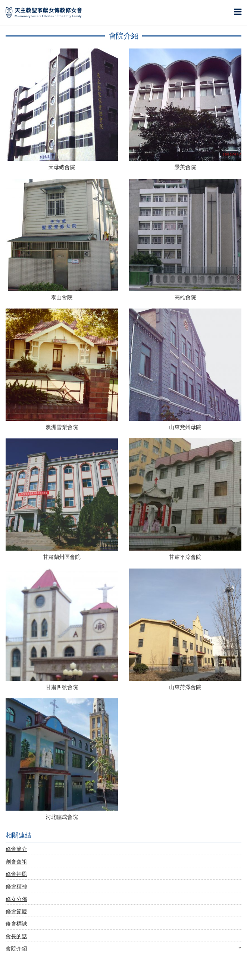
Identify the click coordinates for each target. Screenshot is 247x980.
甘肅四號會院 (62, 687)
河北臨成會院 (62, 817)
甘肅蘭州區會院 (62, 557)
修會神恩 (16, 874)
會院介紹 (123, 949)
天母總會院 (62, 167)
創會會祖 (16, 862)
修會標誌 (16, 924)
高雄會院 (185, 298)
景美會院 (185, 167)
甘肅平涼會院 (185, 557)
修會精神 (16, 887)
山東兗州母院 (185, 427)
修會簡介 (16, 849)
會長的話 (16, 937)
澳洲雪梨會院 (62, 427)
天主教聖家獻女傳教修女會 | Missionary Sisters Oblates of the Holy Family (44, 12)
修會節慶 (16, 912)
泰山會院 (62, 298)
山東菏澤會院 (185, 687)
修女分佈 (16, 899)
